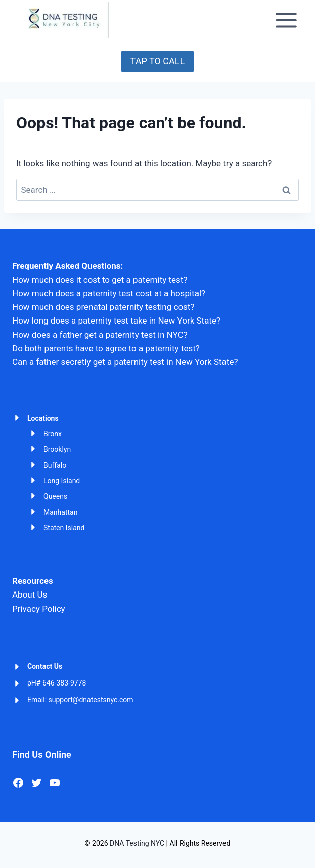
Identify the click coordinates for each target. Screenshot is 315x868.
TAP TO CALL (157, 61)
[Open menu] (286, 20)
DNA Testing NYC (137, 843)
